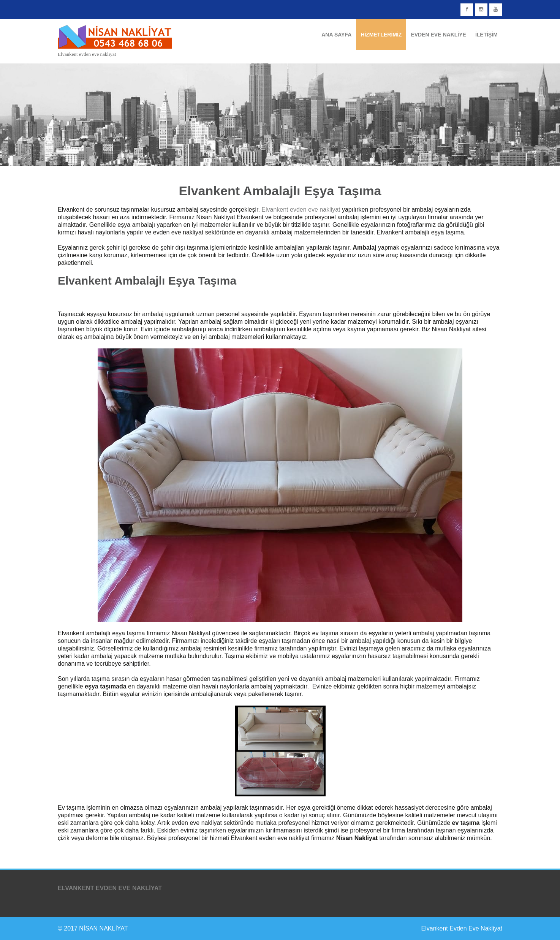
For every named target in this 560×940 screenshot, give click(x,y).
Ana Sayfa (336, 35)
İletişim (486, 35)
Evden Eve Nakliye (438, 35)
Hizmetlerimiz (381, 35)
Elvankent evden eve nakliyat (301, 210)
